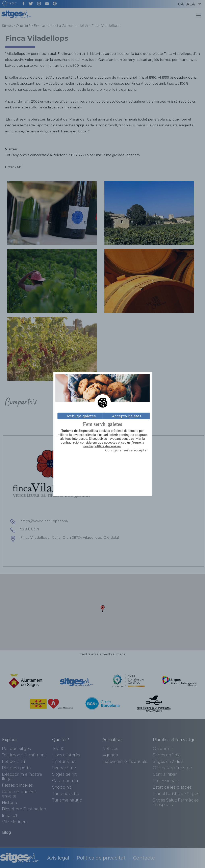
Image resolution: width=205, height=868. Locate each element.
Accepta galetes (127, 416)
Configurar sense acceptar (126, 450)
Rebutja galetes (81, 416)
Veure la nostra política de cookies (114, 444)
